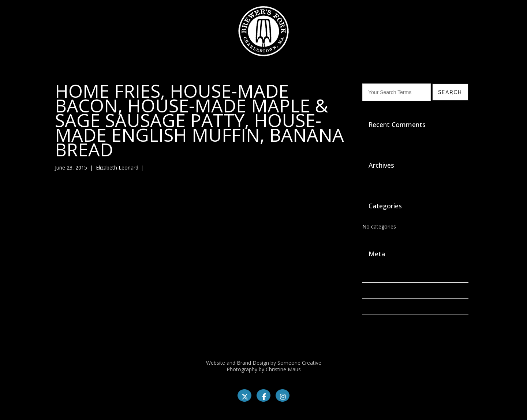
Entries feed (376, 291)
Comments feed (382, 307)
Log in (370, 274)
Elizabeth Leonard (117, 168)
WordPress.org (380, 323)
